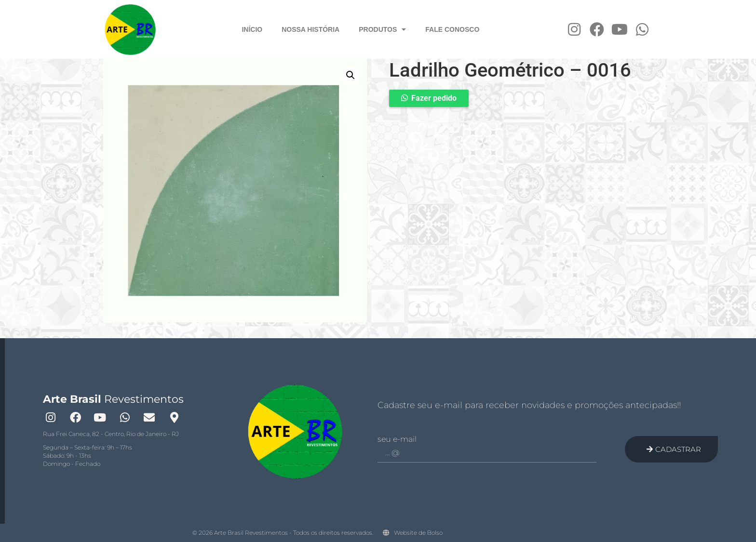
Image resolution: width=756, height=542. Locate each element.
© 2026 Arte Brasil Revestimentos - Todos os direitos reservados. (283, 533)
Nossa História (310, 29)
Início (252, 29)
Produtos (382, 29)
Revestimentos (113, 399)
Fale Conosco (452, 29)
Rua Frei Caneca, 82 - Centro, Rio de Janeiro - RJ (111, 434)
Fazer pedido (434, 98)
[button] (351, 75)
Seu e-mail (397, 439)
